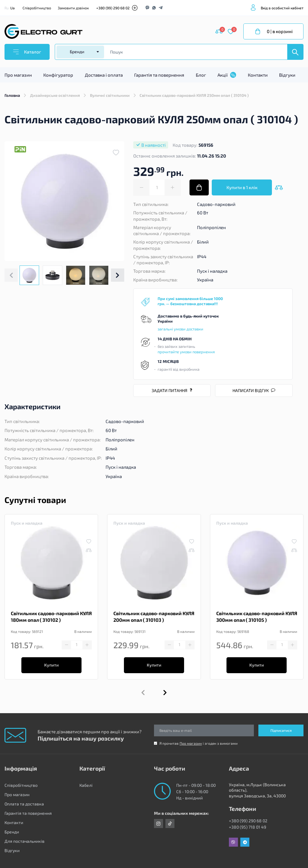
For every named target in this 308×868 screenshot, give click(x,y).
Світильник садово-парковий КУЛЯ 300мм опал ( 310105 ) (257, 616)
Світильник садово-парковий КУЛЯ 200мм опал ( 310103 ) (154, 616)
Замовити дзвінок (73, 8)
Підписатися (281, 730)
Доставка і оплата (104, 75)
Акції (227, 75)
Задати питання (172, 391)
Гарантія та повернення (159, 75)
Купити (51, 665)
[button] (118, 275)
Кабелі (86, 785)
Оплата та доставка (24, 804)
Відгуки (287, 75)
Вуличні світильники (110, 95)
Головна (12, 95)
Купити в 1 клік (242, 187)
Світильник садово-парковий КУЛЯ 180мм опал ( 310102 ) (51, 616)
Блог (201, 75)
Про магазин (18, 75)
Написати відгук (254, 391)
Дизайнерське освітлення (55, 95)
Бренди (12, 832)
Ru (7, 8)
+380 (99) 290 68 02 (113, 8)
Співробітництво (37, 8)
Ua (12, 8)
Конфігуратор (58, 75)
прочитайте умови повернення (186, 352)
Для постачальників (25, 841)
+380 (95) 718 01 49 (248, 827)
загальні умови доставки (180, 329)
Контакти (258, 75)
